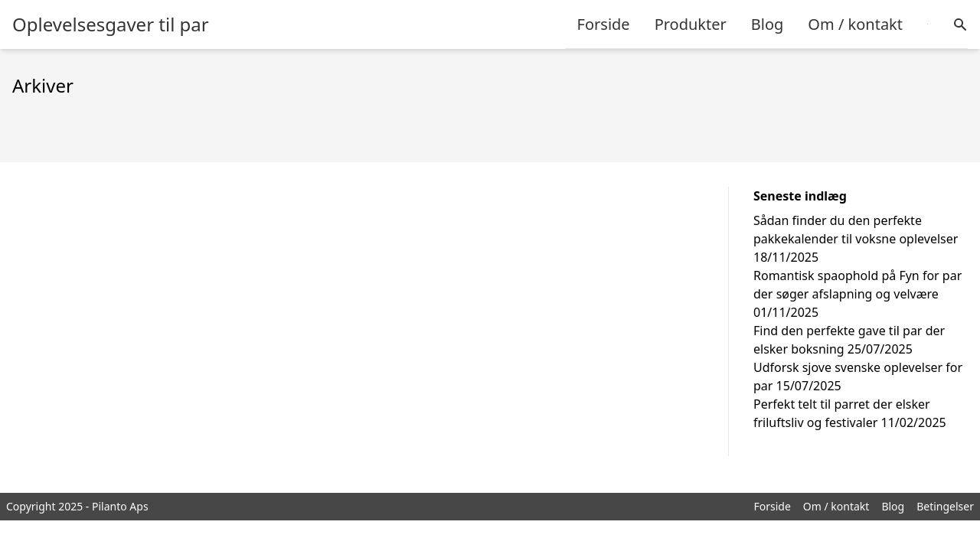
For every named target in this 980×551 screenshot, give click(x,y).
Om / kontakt (855, 24)
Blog (768, 24)
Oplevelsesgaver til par (111, 24)
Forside (604, 24)
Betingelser (945, 506)
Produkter (691, 24)
